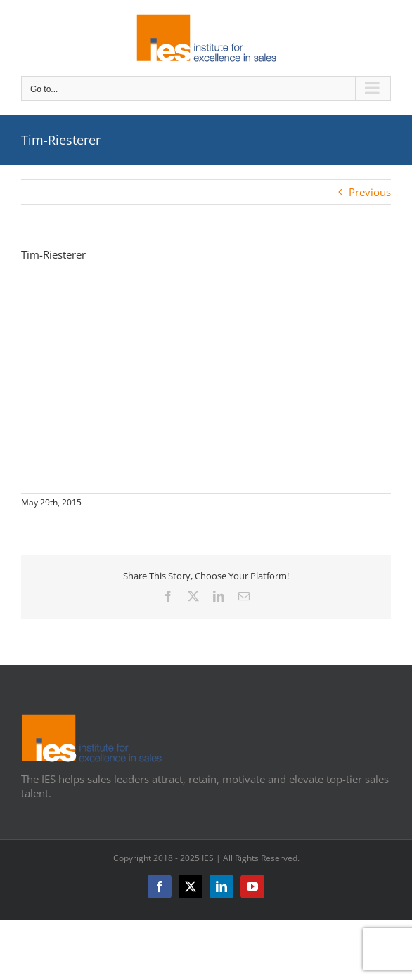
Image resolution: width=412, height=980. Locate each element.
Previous (370, 192)
